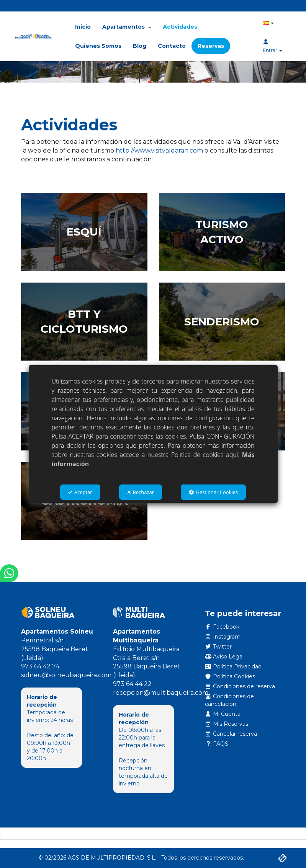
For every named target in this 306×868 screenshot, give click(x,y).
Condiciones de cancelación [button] (230, 700)
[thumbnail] (84, 232)
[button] (34, 36)
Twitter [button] (218, 647)
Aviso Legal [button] (224, 657)
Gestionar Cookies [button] (213, 492)
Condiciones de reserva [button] (240, 686)
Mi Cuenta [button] (223, 714)
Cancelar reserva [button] (231, 734)
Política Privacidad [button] (233, 666)
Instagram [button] (223, 637)
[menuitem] (83, 27)
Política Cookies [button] (230, 676)
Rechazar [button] (141, 492)
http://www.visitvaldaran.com (159, 150)
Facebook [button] (222, 627)
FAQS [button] (217, 744)
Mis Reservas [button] (227, 724)
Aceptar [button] (80, 492)
